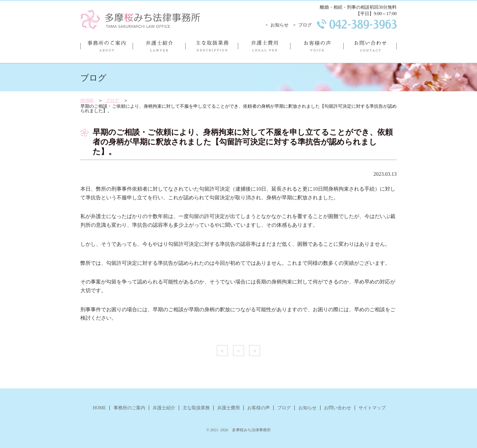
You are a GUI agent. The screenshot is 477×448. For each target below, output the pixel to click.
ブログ (305, 25)
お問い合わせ (370, 49)
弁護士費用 (264, 49)
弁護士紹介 (159, 49)
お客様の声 (317, 49)
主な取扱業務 (212, 49)
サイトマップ (372, 408)
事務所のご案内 (107, 49)
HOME (87, 100)
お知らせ (279, 25)
